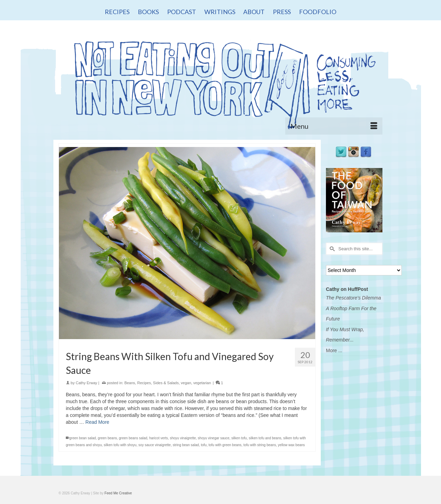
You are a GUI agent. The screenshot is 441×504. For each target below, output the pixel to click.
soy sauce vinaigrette (155, 445)
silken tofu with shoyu (120, 445)
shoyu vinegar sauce (214, 438)
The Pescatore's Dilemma (353, 298)
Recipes (144, 383)
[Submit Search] (331, 249)
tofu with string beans (260, 445)
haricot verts (158, 438)
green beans (107, 438)
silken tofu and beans (265, 438)
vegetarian (202, 383)
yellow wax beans (291, 445)
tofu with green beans (225, 445)
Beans (130, 383)
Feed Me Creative (118, 493)
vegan (186, 383)
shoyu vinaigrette (183, 438)
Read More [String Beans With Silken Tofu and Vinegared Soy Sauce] (97, 422)
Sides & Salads (166, 383)
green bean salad (83, 438)
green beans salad (133, 438)
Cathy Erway (86, 383)
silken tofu (239, 438)
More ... (334, 350)
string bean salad (186, 445)
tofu (204, 445)
